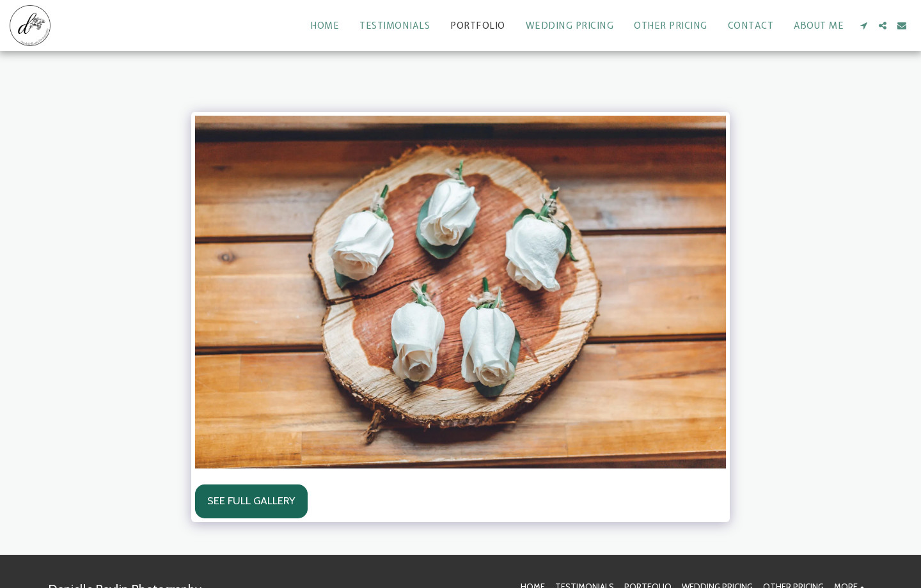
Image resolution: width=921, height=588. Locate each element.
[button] (863, 26)
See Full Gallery (251, 500)
